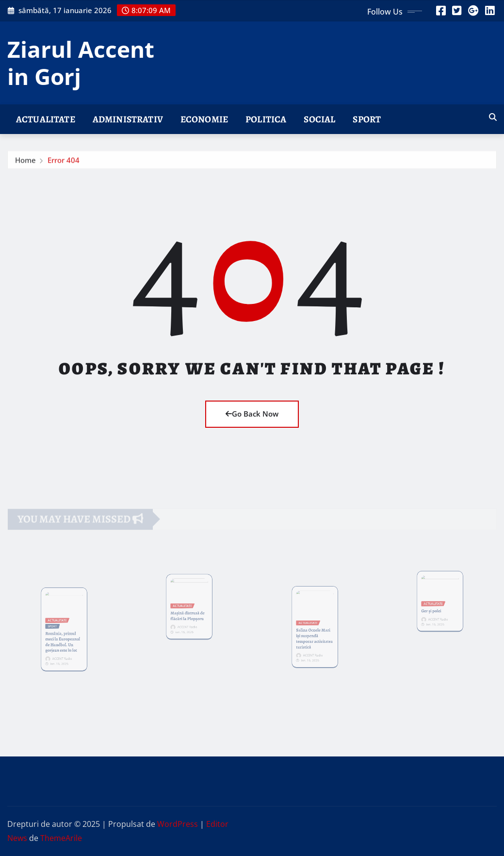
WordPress (178, 824)
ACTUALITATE (46, 119)
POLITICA (266, 119)
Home (25, 162)
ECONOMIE (204, 119)
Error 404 (64, 162)
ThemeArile (61, 838)
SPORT (367, 119)
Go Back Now (252, 414)
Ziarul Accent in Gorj (81, 62)
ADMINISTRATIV (128, 119)
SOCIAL (319, 119)
